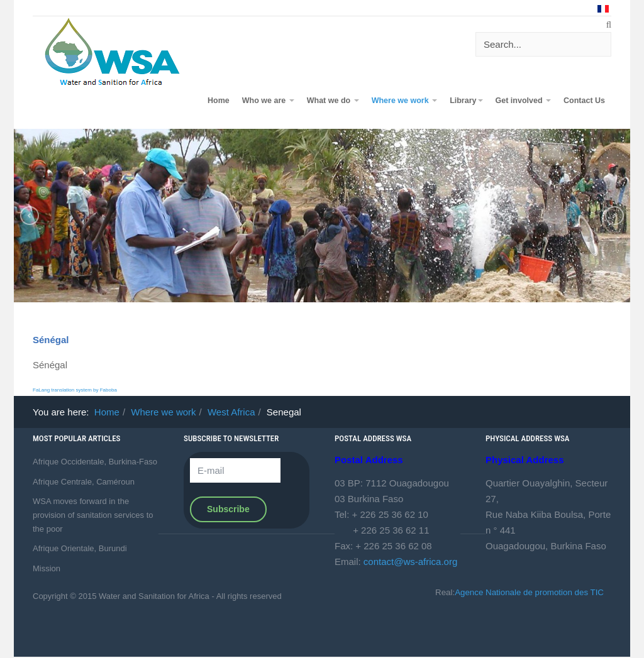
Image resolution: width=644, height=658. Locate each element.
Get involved (524, 101)
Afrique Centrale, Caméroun (84, 482)
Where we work (404, 101)
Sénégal (51, 340)
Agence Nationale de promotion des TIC (529, 592)
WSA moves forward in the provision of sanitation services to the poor (93, 515)
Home (219, 101)
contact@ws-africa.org (410, 562)
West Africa (231, 412)
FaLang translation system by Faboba (75, 390)
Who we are (268, 101)
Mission (47, 568)
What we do (333, 101)
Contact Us (584, 101)
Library (466, 101)
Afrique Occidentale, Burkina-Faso (95, 462)
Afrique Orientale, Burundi (80, 548)
